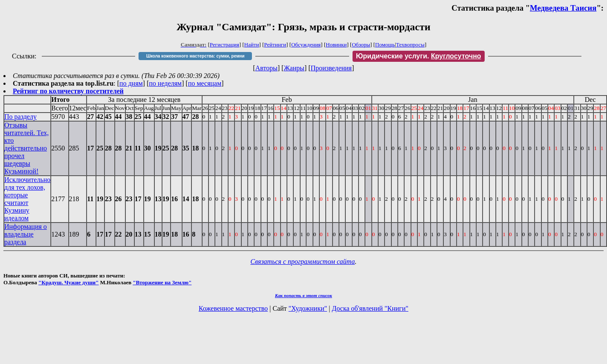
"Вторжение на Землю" (162, 282)
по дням (131, 83)
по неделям (166, 83)
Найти (252, 45)
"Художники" (308, 308)
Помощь (385, 45)
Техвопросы (410, 45)
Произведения (331, 68)
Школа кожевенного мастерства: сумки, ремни (195, 56)
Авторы (266, 68)
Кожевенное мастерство (233, 308)
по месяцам (205, 83)
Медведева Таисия (563, 8)
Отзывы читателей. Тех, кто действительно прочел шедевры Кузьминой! (26, 148)
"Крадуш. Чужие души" (69, 282)
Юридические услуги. (419, 56)
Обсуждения (306, 45)
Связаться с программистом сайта (303, 261)
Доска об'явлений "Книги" (370, 308)
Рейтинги (275, 45)
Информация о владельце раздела (26, 234)
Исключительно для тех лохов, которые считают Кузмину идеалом (27, 199)
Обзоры (361, 45)
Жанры (294, 68)
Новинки (336, 45)
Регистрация (224, 45)
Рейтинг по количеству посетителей (68, 91)
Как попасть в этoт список (303, 295)
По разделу (20, 117)
